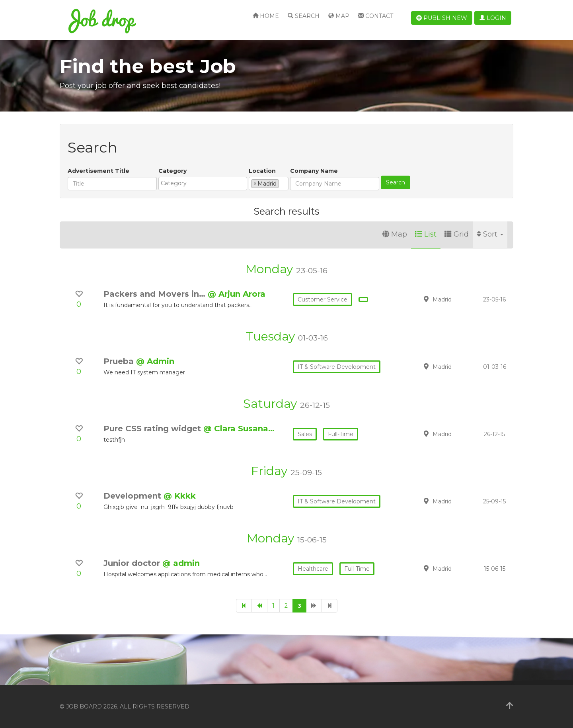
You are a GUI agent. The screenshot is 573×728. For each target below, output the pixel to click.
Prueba (120, 361)
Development (134, 496)
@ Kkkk (180, 496)
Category (172, 171)
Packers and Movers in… (156, 294)
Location (262, 171)
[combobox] (203, 184)
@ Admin (155, 361)
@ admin (181, 563)
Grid (457, 234)
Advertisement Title (98, 171)
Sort (490, 234)
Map (339, 16)
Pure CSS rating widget (153, 429)
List (426, 234)
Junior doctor (133, 563)
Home (266, 16)
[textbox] (205, 183)
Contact (376, 16)
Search (304, 16)
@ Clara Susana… (239, 429)
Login (493, 18)
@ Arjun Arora (237, 294)
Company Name (314, 171)
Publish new (442, 18)
